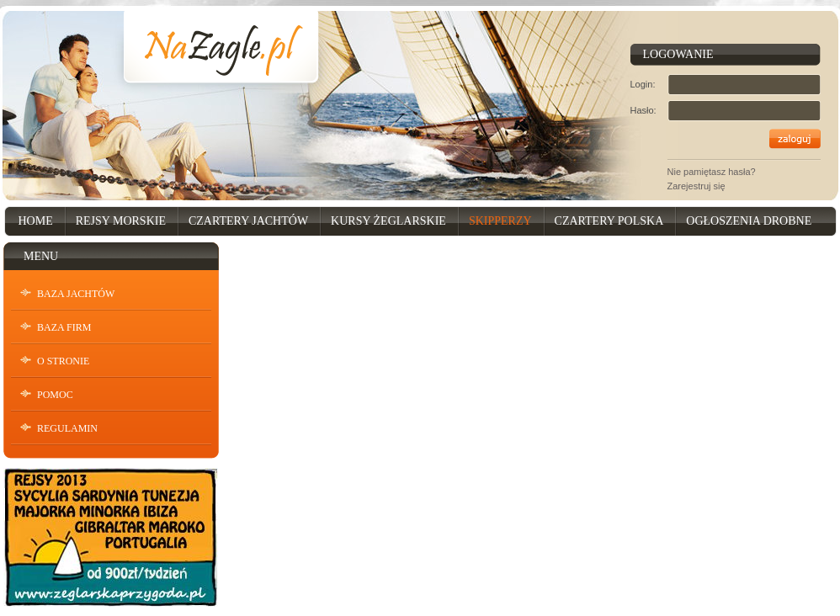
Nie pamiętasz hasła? (712, 172)
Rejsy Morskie (121, 221)
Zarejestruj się (696, 186)
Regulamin (67, 428)
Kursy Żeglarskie (388, 221)
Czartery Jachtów (248, 221)
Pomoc (55, 395)
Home (36, 221)
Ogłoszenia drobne (749, 221)
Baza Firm (64, 327)
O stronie (63, 361)
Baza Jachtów (76, 294)
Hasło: (643, 110)
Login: (643, 84)
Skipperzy (500, 221)
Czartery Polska (609, 221)
